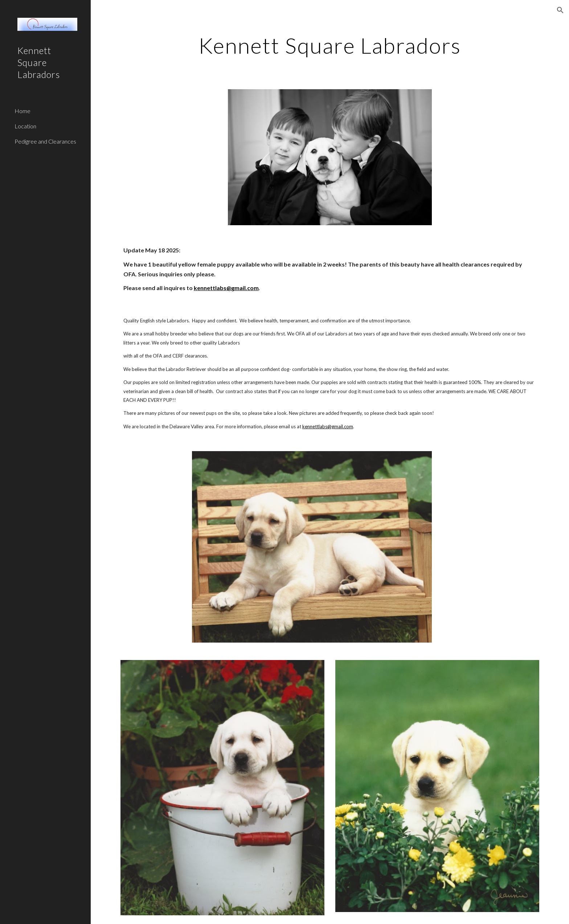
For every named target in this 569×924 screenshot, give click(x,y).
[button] (560, 10)
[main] (330, 45)
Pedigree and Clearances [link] (45, 141)
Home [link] (22, 111)
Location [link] (25, 126)
